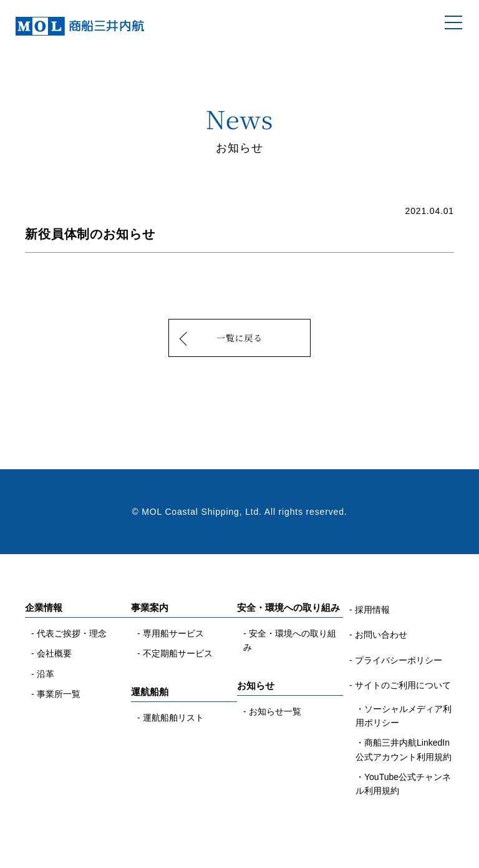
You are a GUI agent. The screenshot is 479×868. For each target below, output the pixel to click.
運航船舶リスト (173, 718)
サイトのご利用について (403, 685)
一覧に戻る (239, 338)
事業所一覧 (59, 694)
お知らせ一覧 (275, 711)
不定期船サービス (178, 653)
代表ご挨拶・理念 (72, 633)
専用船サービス (173, 633)
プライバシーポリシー (399, 660)
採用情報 (372, 610)
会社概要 (54, 653)
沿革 (46, 674)
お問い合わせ (381, 635)
